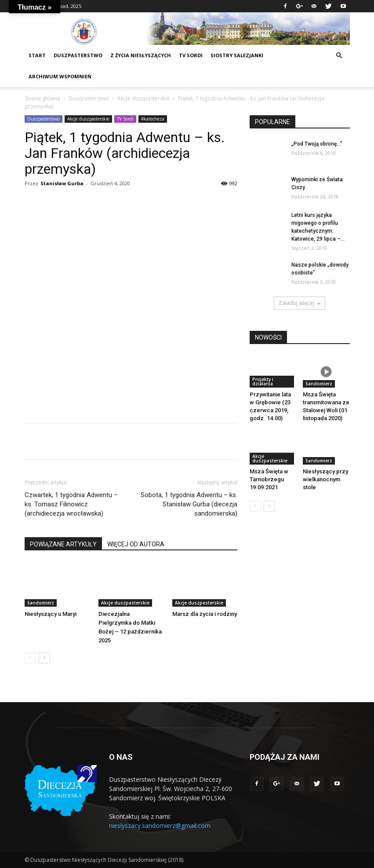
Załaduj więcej (300, 303)
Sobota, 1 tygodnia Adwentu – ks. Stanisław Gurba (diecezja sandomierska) (189, 504)
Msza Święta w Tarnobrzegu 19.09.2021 (269, 479)
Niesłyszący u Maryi (51, 614)
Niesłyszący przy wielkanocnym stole (325, 479)
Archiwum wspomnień (60, 76)
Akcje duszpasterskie (143, 98)
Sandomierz (41, 603)
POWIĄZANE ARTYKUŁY (63, 544)
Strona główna (42, 98)
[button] (339, 56)
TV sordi (191, 55)
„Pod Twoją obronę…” (317, 144)
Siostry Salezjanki (237, 55)
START (37, 55)
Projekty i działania (263, 381)
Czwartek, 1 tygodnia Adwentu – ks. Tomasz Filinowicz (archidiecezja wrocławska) (71, 504)
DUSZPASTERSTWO (78, 55)
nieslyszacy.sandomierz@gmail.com (160, 826)
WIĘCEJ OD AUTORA (136, 544)
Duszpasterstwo (89, 98)
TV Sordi (125, 119)
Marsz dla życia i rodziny (205, 614)
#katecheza (153, 119)
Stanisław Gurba (62, 183)
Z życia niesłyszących (141, 55)
